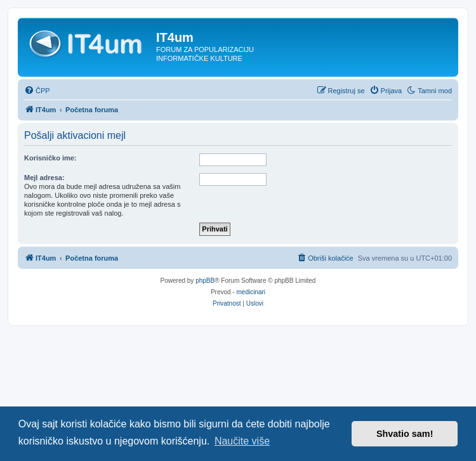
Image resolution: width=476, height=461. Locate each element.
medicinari (251, 292)
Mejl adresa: (44, 178)
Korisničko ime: (50, 158)
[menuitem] (37, 91)
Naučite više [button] (242, 441)
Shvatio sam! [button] (405, 434)
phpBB (205, 281)
